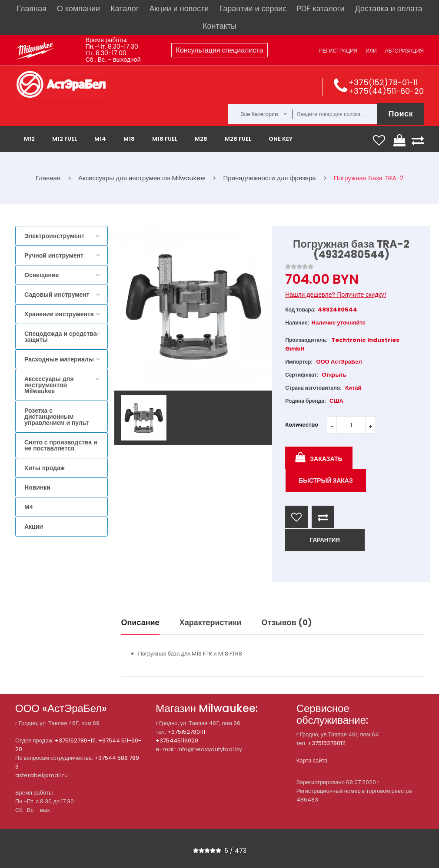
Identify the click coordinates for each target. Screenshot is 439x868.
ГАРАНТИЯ (325, 540)
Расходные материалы (59, 359)
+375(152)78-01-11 (383, 82)
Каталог (125, 8)
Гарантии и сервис (253, 8)
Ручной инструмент (54, 255)
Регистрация (338, 51)
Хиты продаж (45, 468)
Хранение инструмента (59, 314)
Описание (140, 622)
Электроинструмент (54, 236)
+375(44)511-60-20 (386, 91)
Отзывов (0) (287, 622)
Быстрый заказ (326, 480)
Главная (32, 8)
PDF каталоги (321, 8)
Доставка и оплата (388, 8)
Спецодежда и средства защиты (60, 337)
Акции (34, 527)
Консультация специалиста (220, 50)
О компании (78, 8)
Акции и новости (179, 8)
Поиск (401, 114)
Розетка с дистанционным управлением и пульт (57, 417)
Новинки (37, 487)
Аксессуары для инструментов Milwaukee (49, 385)
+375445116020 (177, 740)
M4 (28, 507)
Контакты (219, 26)
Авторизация (404, 51)
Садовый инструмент (57, 295)
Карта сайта (312, 760)
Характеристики (211, 622)
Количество (302, 425)
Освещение (42, 275)
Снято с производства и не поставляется (61, 445)
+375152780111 (186, 732)
